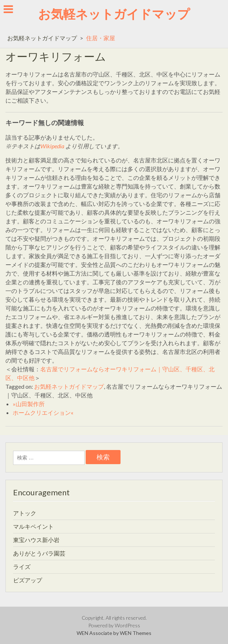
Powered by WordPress (114, 625)
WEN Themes (136, 633)
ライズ (22, 567)
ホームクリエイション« (43, 412)
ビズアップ (28, 580)
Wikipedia (52, 146)
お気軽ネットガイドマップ (114, 14)
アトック (25, 513)
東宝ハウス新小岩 (36, 540)
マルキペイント (33, 526)
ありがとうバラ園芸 (39, 553)
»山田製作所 (29, 404)
